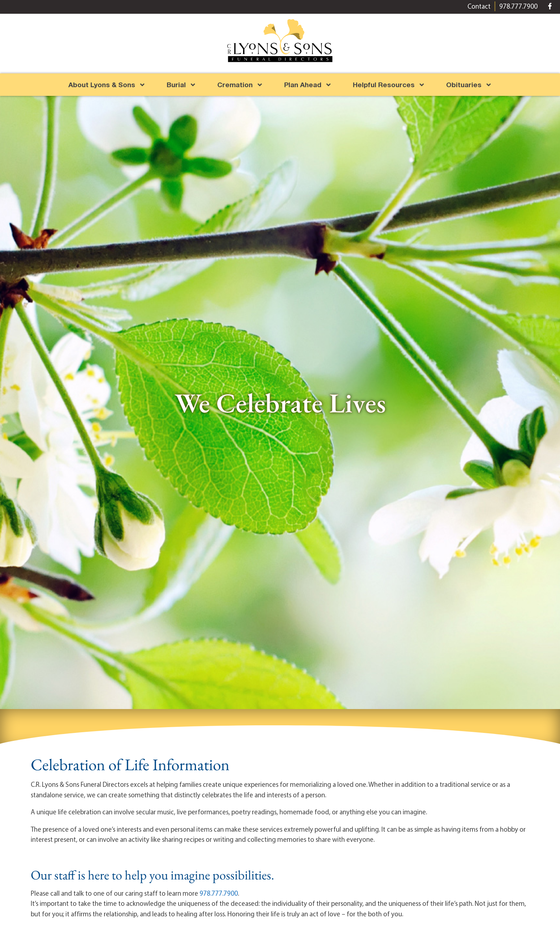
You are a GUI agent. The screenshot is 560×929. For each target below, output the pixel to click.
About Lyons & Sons (107, 85)
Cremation (240, 85)
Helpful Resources (389, 85)
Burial (181, 85)
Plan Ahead (308, 85)
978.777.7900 (219, 893)
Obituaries (469, 85)
